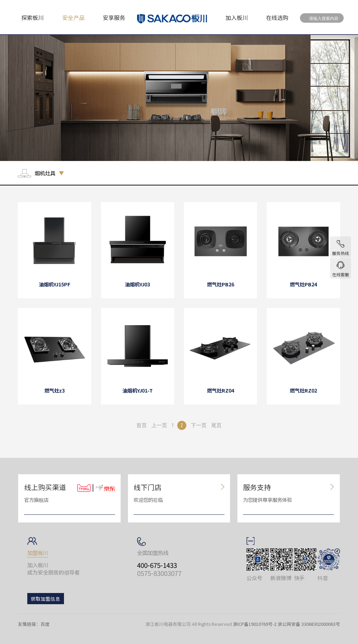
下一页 (199, 425)
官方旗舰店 (36, 500)
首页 (142, 425)
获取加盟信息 (45, 599)
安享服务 (114, 17)
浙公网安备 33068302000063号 (309, 624)
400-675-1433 (157, 565)
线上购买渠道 (45, 487)
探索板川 (33, 17)
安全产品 (73, 17)
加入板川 (237, 17)
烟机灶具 (45, 173)
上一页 (159, 425)
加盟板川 (38, 552)
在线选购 (277, 17)
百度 (45, 624)
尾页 (216, 425)
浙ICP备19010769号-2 (255, 624)
